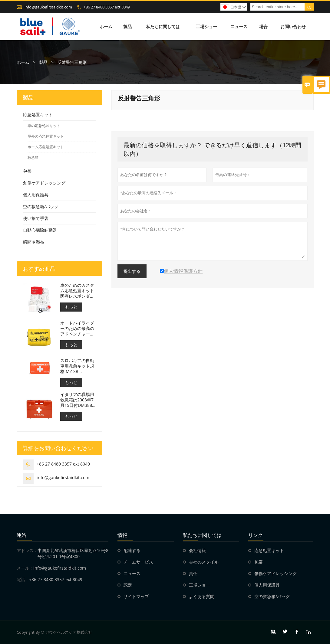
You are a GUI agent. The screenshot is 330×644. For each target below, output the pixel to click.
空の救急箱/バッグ (41, 206)
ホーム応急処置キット (46, 147)
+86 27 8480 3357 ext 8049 (107, 7)
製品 (127, 26)
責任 (193, 573)
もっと (71, 307)
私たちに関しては (163, 26)
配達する (132, 550)
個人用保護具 (36, 195)
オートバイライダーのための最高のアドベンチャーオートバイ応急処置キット (77, 329)
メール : (24, 568)
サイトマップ (136, 596)
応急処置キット (38, 114)
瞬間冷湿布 (34, 242)
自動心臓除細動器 (40, 230)
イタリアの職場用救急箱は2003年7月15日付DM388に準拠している (77, 400)
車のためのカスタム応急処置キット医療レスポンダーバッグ (77, 291)
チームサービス (138, 562)
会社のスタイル (204, 562)
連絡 (21, 535)
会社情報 (197, 550)
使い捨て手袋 (36, 218)
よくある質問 (202, 596)
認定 (128, 585)
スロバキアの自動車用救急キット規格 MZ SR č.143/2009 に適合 (78, 366)
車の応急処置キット (44, 126)
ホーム (106, 26)
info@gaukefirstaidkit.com (48, 7)
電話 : (22, 579)
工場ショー (206, 26)
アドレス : (26, 550)
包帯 (27, 171)
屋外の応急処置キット (46, 136)
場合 (263, 26)
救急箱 (33, 157)
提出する (132, 271)
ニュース (239, 26)
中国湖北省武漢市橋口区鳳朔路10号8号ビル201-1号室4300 (73, 553)
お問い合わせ (293, 26)
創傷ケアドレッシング (44, 183)
